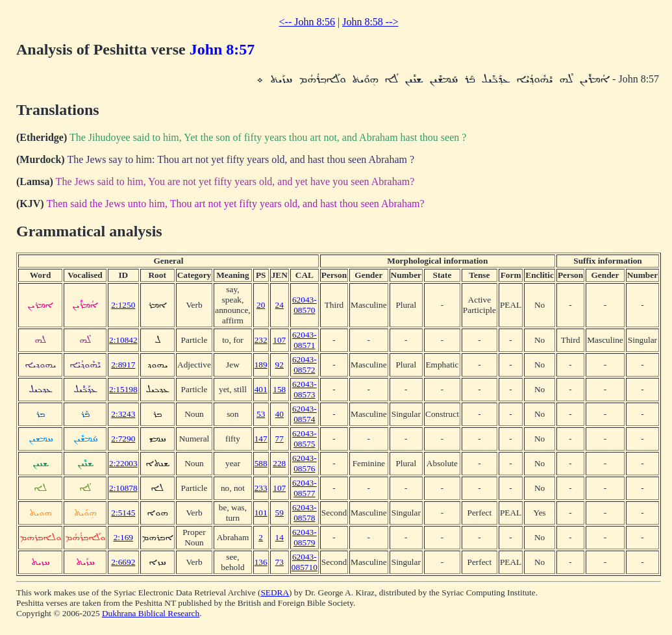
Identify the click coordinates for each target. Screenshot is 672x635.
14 (280, 537)
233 (261, 488)
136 (261, 562)
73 (280, 562)
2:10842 (123, 340)
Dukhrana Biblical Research (151, 613)
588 (261, 463)
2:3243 (123, 414)
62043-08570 (305, 305)
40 (280, 414)
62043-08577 (305, 488)
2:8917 (123, 365)
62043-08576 (305, 463)
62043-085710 (305, 562)
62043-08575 (305, 439)
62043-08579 (305, 537)
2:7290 (123, 439)
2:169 (123, 537)
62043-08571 (305, 340)
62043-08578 (305, 513)
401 (261, 389)
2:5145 (123, 513)
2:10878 (123, 488)
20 (261, 305)
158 (279, 389)
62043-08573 (305, 389)
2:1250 (123, 305)
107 (279, 340)
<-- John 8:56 (307, 22)
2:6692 (123, 562)
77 (280, 439)
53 (261, 414)
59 (280, 513)
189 (261, 365)
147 (261, 439)
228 (279, 463)
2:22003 (123, 463)
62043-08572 (305, 365)
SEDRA (275, 592)
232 (261, 340)
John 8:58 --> (370, 22)
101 (261, 513)
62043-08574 (305, 414)
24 (280, 305)
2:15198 (123, 389)
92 (280, 365)
